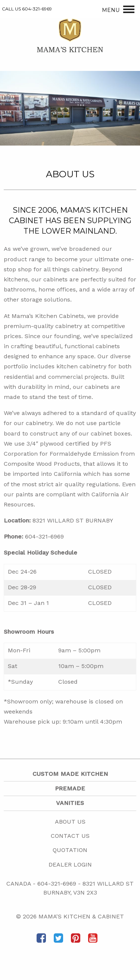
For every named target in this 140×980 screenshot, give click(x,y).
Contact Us (70, 836)
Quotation (70, 850)
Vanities (70, 803)
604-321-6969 (57, 884)
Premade (70, 788)
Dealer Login (70, 864)
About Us (70, 822)
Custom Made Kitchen (70, 774)
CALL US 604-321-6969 (27, 9)
